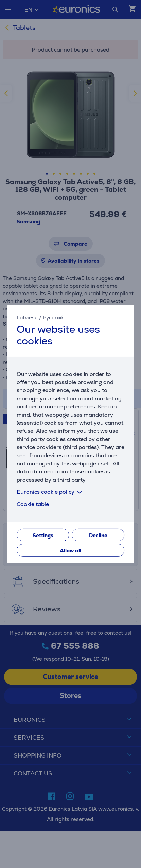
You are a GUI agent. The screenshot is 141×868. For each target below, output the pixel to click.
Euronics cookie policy (51, 492)
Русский (53, 317)
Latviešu (27, 317)
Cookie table (33, 504)
